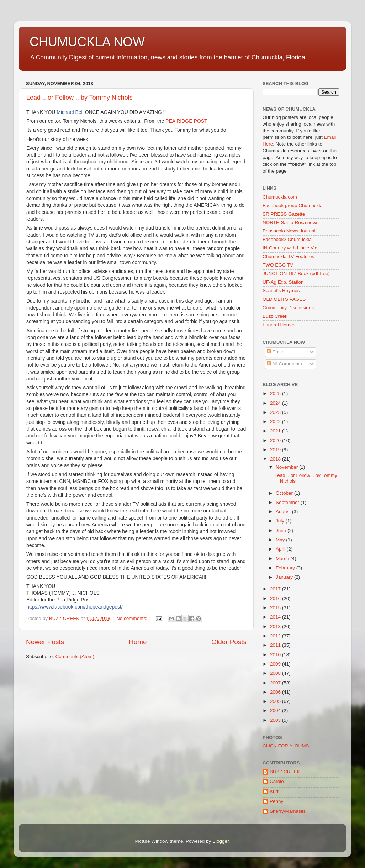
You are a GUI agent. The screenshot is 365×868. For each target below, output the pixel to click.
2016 (276, 598)
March (283, 559)
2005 (276, 701)
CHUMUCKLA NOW (87, 42)
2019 (276, 450)
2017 (276, 589)
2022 (276, 422)
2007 (276, 683)
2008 (276, 673)
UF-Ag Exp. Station (283, 282)
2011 (276, 645)
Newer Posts (45, 642)
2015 (276, 608)
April (281, 549)
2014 (276, 617)
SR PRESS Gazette (284, 214)
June (282, 530)
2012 (276, 636)
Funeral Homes (279, 325)
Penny (276, 801)
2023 (276, 412)
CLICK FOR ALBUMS (286, 746)
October (285, 493)
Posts (276, 352)
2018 (276, 459)
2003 (276, 720)
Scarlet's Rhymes (281, 291)
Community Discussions (288, 308)
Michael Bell (70, 112)
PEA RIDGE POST (186, 121)
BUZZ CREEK (285, 772)
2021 (276, 431)
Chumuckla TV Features (288, 256)
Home (138, 642)
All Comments (284, 364)
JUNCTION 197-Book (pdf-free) (296, 273)
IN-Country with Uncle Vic (290, 248)
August (284, 512)
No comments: (133, 618)
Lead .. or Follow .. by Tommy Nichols (80, 98)
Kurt (274, 791)
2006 (276, 692)
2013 (276, 627)
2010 (276, 655)
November (287, 467)
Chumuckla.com (280, 197)
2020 (276, 440)
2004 (276, 711)
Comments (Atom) (75, 656)
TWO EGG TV (278, 265)
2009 (276, 664)
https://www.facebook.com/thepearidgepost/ (75, 607)
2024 (276, 403)
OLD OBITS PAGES (284, 299)
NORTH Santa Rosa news (290, 223)
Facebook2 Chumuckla (287, 239)
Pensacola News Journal (289, 231)
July (281, 521)
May (281, 540)
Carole (277, 781)
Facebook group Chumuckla (293, 206)
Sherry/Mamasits (288, 811)
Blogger (221, 841)
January (285, 577)
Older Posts (229, 642)
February (286, 568)
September (288, 502)
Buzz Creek (275, 316)
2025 (276, 393)
